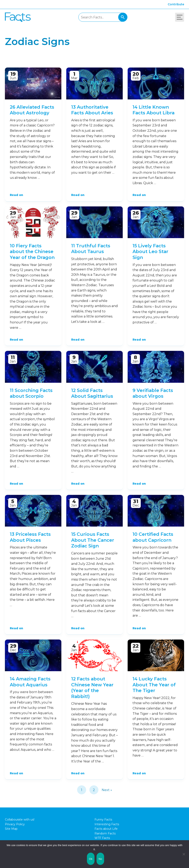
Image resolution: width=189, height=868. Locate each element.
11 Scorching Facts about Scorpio (31, 393)
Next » (107, 790)
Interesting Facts (107, 824)
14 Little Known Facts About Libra (154, 110)
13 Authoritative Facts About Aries (92, 110)
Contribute (176, 4)
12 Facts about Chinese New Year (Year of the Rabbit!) (92, 688)
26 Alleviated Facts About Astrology (32, 110)
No (100, 859)
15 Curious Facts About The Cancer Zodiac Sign (93, 540)
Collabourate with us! (20, 820)
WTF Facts (102, 838)
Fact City (18, 17)
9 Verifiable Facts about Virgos (153, 393)
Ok (91, 859)
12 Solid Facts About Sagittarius (92, 393)
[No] (184, 854)
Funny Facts (103, 820)
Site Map (11, 829)
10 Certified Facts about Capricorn (153, 537)
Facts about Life (106, 829)
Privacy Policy (15, 824)
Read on (16, 195)
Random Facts (105, 833)
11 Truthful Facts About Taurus (91, 249)
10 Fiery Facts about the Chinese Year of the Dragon (32, 252)
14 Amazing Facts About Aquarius (30, 682)
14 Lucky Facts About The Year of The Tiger (154, 685)
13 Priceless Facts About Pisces (30, 537)
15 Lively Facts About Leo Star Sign (150, 252)
